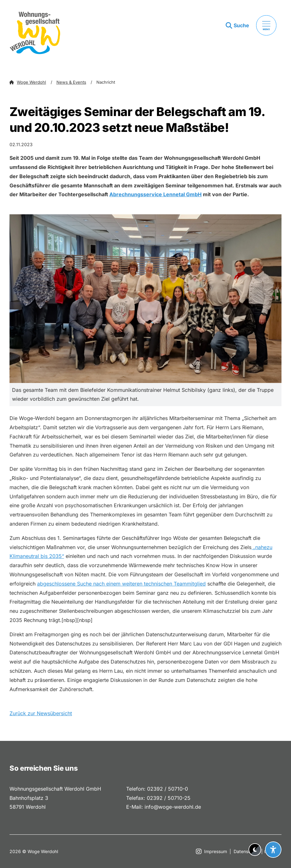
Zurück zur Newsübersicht (41, 713)
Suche (241, 25)
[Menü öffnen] (266, 25)
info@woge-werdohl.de (173, 807)
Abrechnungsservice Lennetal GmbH (155, 194)
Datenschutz (247, 851)
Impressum (216, 851)
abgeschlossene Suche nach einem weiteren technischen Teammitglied (121, 584)
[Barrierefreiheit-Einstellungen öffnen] (273, 850)
